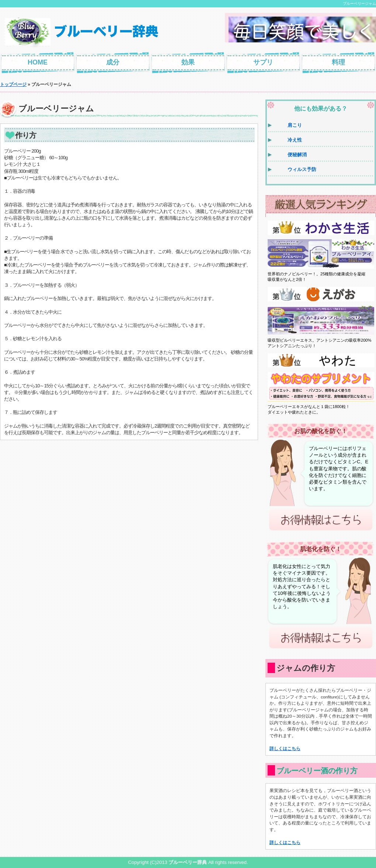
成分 (113, 62)
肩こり (295, 125)
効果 (188, 62)
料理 (338, 62)
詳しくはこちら (285, 748)
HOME (38, 62)
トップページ (13, 84)
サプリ (263, 62)
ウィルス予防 (302, 169)
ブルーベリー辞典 (188, 862)
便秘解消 (297, 155)
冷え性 (295, 140)
